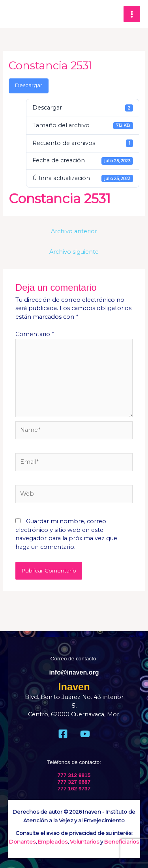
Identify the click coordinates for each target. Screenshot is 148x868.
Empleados (53, 842)
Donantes (22, 842)
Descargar (29, 85)
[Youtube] (85, 734)
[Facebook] (63, 734)
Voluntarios (84, 842)
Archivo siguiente (74, 252)
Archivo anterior (74, 231)
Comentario (35, 334)
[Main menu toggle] (132, 14)
